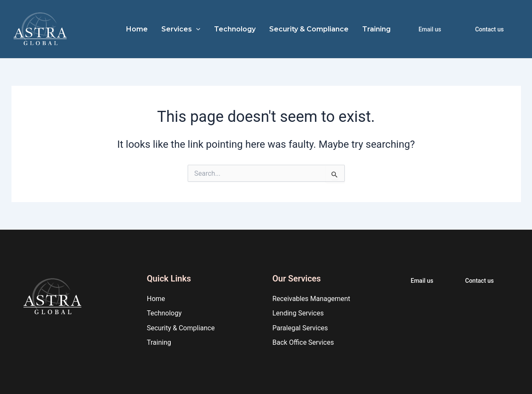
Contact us (490, 29)
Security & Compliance (309, 29)
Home (137, 29)
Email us (430, 29)
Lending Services (298, 313)
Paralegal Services (300, 328)
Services (181, 29)
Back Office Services (303, 342)
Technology (235, 29)
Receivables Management (311, 299)
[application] (196, 29)
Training (376, 29)
